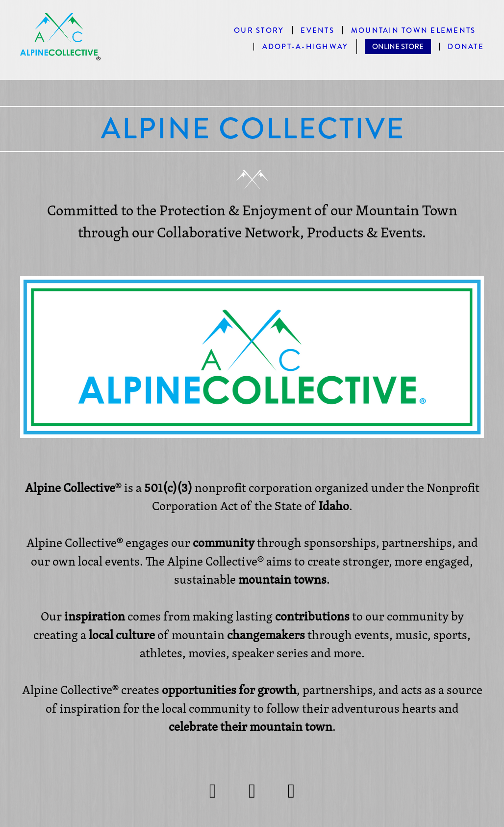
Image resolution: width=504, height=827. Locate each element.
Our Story (259, 31)
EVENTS (317, 31)
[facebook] (252, 791)
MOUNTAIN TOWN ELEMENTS (414, 31)
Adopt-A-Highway (305, 47)
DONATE (466, 47)
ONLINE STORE (398, 47)
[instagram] (213, 791)
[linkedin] (291, 791)
